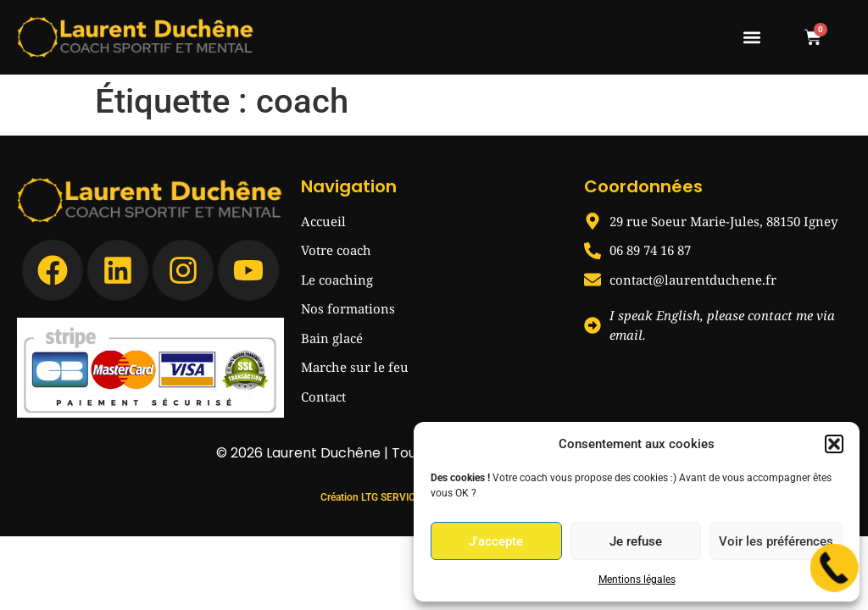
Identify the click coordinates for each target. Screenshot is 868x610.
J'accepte (496, 541)
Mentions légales (637, 579)
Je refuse (636, 541)
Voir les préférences (776, 541)
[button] (834, 444)
